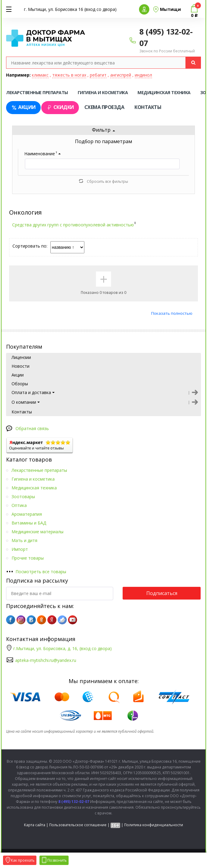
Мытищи (170, 9)
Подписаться (162, 593)
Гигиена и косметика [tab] (103, 92)
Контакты (148, 107)
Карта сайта (35, 825)
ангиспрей (121, 75)
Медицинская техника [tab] (164, 92)
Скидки (60, 107)
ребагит (98, 75)
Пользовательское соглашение (78, 825)
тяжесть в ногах (69, 75)
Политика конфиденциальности (154, 825)
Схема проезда (104, 107)
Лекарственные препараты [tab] (37, 92)
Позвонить (54, 860)
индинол (143, 75)
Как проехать (20, 860)
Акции (23, 107)
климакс (40, 75)
